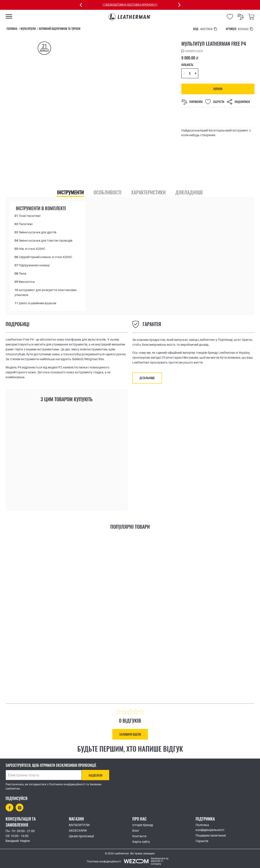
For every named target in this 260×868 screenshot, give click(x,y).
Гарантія (202, 841)
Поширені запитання (211, 835)
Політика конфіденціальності (210, 827)
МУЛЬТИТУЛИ (79, 825)
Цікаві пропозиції (81, 836)
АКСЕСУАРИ (78, 831)
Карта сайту (141, 842)
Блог (136, 831)
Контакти (139, 836)
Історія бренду (143, 825)
